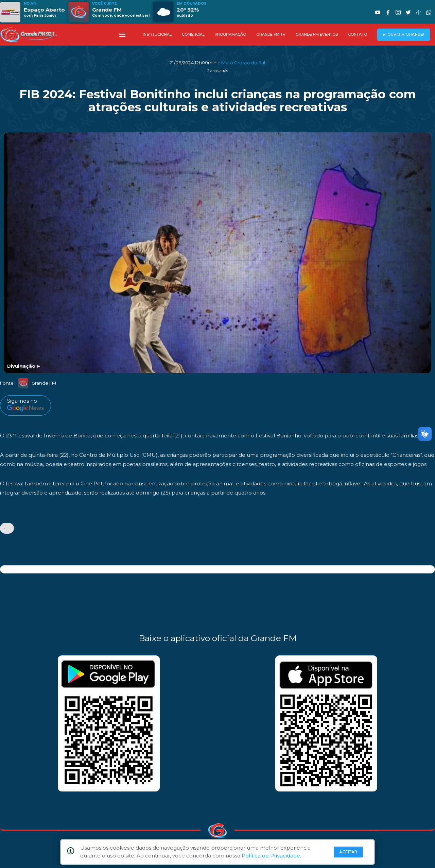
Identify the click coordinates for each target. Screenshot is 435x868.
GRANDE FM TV (271, 35)
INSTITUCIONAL (157, 35)
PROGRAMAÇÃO (230, 35)
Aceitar (348, 852)
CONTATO (358, 35)
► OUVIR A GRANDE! (404, 35)
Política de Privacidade (271, 856)
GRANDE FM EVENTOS (317, 35)
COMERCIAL (193, 35)
